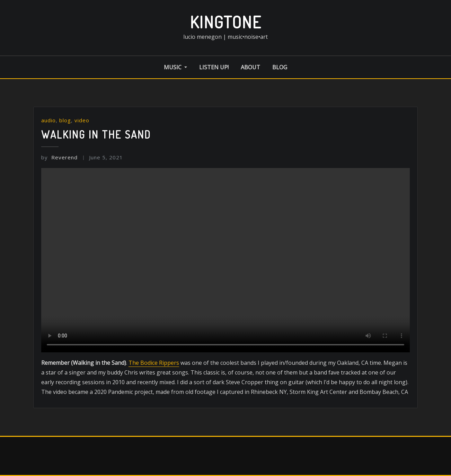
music (175, 67)
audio (48, 120)
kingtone (226, 22)
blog (280, 67)
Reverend (59, 157)
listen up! (214, 67)
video (82, 120)
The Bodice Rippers (154, 363)
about (250, 67)
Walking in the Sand (96, 134)
